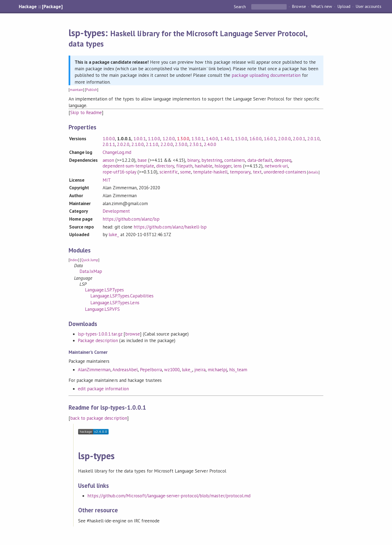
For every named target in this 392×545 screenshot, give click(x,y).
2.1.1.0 (152, 144)
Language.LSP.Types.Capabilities (122, 296)
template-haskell (210, 172)
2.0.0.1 (299, 139)
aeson (108, 160)
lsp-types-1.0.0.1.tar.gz (100, 334)
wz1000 (172, 370)
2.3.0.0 (181, 144)
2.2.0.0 (167, 144)
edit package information (103, 389)
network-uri (276, 166)
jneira (200, 370)
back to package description (99, 418)
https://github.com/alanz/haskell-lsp (170, 227)
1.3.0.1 (197, 139)
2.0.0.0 (284, 139)
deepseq (283, 160)
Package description (98, 340)
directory (165, 166)
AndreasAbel (125, 370)
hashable (203, 166)
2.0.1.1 (109, 144)
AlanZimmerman (94, 370)
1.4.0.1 (226, 139)
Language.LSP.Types (104, 290)
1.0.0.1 (140, 139)
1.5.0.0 (241, 139)
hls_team (238, 370)
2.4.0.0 (210, 144)
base (142, 160)
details (313, 172)
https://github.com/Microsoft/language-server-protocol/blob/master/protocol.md (169, 496)
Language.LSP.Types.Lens (115, 303)
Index (74, 260)
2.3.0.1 (196, 144)
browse (133, 334)
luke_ (114, 235)
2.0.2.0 (123, 144)
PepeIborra (151, 370)
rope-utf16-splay (119, 172)
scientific (169, 172)
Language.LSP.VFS (102, 309)
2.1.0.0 (138, 144)
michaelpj (217, 370)
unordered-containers (285, 172)
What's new (322, 7)
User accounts (368, 7)
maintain (76, 90)
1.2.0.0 (169, 139)
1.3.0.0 (183, 139)
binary (193, 160)
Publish (92, 90)
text (257, 172)
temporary (240, 172)
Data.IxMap (91, 271)
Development (116, 211)
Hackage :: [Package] (41, 7)
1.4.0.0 (212, 139)
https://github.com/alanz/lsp (131, 219)
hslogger (223, 166)
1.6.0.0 (255, 139)
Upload (344, 7)
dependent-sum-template (128, 166)
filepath (184, 166)
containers (235, 160)
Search (240, 7)
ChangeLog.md (117, 152)
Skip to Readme (86, 112)
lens (238, 166)
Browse (299, 7)
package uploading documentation (266, 75)
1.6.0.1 (270, 139)
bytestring (212, 160)
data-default (260, 160)
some (186, 172)
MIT (107, 180)
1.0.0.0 (109, 139)
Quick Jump (90, 260)
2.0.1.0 (313, 139)
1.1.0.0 (154, 139)
